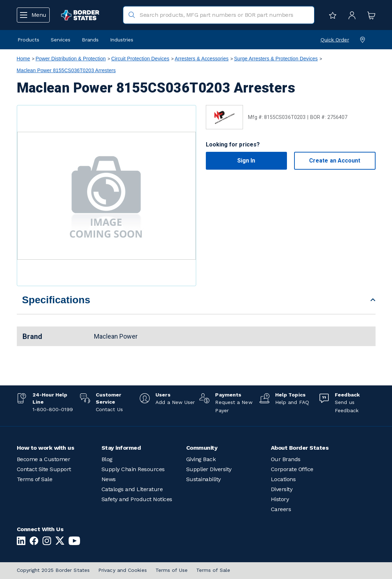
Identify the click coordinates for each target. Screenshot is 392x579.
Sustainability (204, 479)
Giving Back (201, 459)
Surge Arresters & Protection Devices (276, 59)
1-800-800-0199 (53, 409)
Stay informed (121, 448)
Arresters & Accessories (202, 59)
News (109, 479)
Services (61, 40)
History (280, 499)
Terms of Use (172, 570)
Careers (281, 509)
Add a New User (175, 402)
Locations (283, 479)
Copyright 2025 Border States (53, 570)
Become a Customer (44, 459)
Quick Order (335, 40)
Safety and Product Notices (137, 499)
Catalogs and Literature (132, 489)
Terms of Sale (35, 479)
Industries (122, 40)
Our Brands (286, 459)
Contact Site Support (44, 469)
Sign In (246, 161)
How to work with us (46, 448)
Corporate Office (292, 469)
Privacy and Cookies (123, 570)
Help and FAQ (292, 402)
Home (24, 59)
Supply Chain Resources (133, 469)
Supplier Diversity (209, 469)
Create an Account (335, 161)
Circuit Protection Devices (140, 59)
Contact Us (109, 409)
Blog (107, 459)
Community (202, 448)
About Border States (300, 448)
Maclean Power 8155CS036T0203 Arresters (66, 70)
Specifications (56, 300)
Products (28, 40)
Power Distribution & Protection (71, 59)
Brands (90, 40)
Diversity (282, 489)
